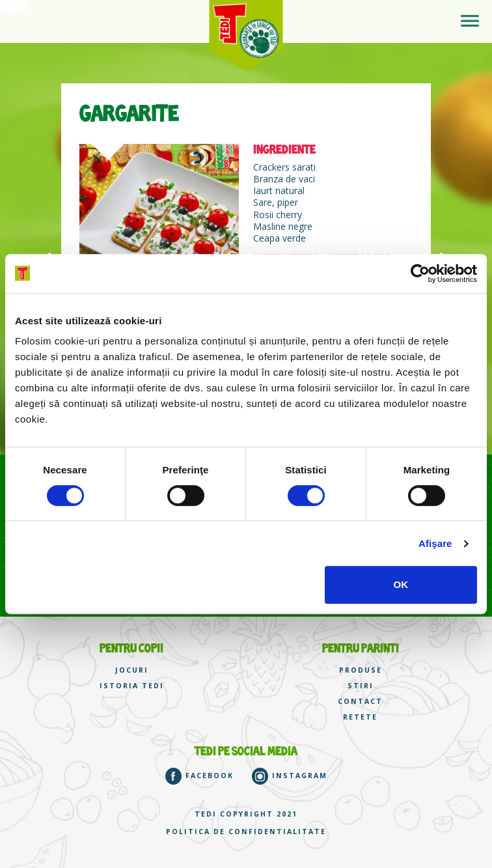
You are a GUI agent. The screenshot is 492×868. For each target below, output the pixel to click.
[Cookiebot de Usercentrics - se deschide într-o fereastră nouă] (420, 273)
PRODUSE (361, 670)
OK (401, 584)
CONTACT (360, 702)
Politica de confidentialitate (246, 832)
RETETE (360, 717)
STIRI (361, 686)
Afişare (435, 543)
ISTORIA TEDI (132, 686)
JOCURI (132, 670)
